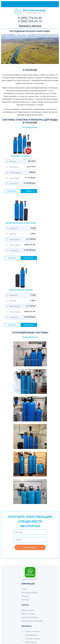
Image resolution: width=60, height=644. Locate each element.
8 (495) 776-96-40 (30, 18)
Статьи (24, 589)
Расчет (29, 191)
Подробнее (12, 191)
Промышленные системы (32, 621)
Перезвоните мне (30, 547)
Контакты (25, 600)
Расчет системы (28, 614)
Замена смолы (28, 610)
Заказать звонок (30, 26)
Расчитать (29, 258)
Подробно (12, 258)
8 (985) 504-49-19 (30, 21)
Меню (53, 4)
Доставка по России (30, 617)
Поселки (25, 596)
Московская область (30, 593)
